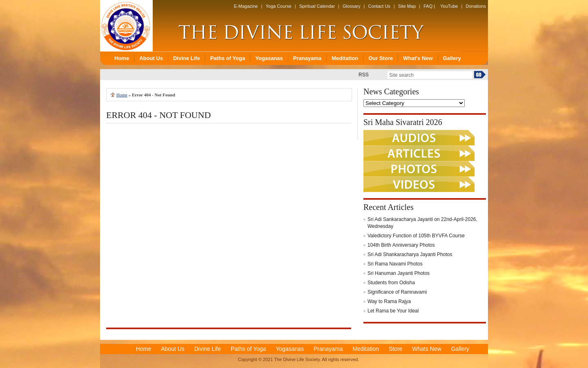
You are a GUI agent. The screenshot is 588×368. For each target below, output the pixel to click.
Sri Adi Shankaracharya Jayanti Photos (410, 254)
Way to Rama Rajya (389, 301)
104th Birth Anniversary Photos (401, 245)
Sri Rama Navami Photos (395, 264)
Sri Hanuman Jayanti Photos (399, 273)
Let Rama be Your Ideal (393, 311)
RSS (364, 75)
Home (122, 95)
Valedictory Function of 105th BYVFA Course (416, 236)
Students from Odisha (391, 283)
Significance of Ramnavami (397, 292)
